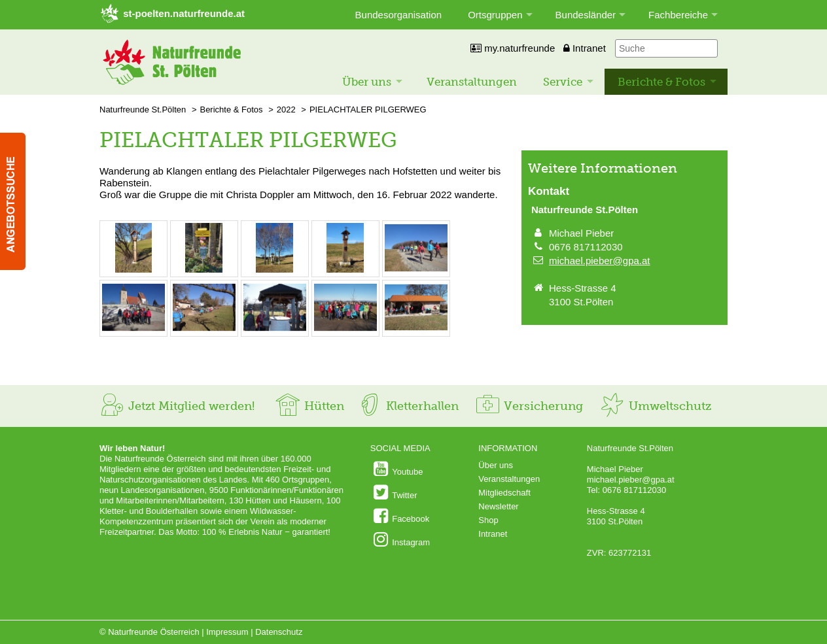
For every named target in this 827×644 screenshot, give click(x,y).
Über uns (367, 82)
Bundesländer (586, 15)
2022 (286, 110)
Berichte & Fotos (661, 82)
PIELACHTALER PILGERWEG (368, 110)
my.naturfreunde (513, 48)
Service (563, 82)
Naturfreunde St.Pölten (143, 110)
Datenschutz (279, 632)
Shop (488, 520)
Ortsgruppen (495, 15)
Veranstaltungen (472, 82)
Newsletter (498, 506)
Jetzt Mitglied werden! (177, 406)
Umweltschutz (655, 406)
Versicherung (529, 406)
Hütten (309, 406)
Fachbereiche (678, 15)
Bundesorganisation (399, 15)
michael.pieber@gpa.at (599, 261)
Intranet (585, 48)
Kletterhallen (408, 406)
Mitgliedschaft (504, 493)
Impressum (227, 632)
